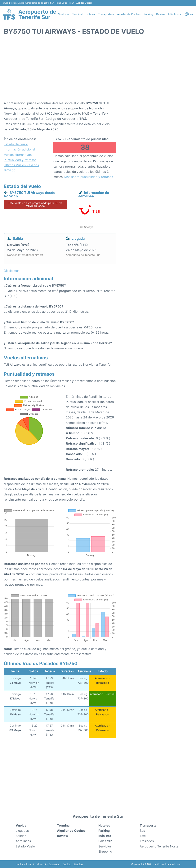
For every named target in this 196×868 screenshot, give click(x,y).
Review (161, 14)
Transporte (148, 825)
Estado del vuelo (16, 144)
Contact (67, 864)
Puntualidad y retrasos (20, 160)
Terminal (77, 14)
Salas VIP (105, 841)
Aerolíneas (23, 841)
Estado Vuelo (25, 846)
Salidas (21, 836)
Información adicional (19, 149)
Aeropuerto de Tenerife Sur (37, 14)
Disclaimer (55, 864)
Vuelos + (64, 14)
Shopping (105, 851)
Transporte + (106, 14)
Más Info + (175, 14)
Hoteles (90, 14)
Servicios (105, 846)
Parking (148, 14)
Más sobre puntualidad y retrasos (89, 177)
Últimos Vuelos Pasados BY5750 (21, 168)
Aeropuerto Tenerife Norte (159, 846)
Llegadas (22, 831)
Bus (142, 831)
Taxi (143, 836)
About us (78, 864)
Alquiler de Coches (129, 14)
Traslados (147, 841)
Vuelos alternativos (18, 155)
